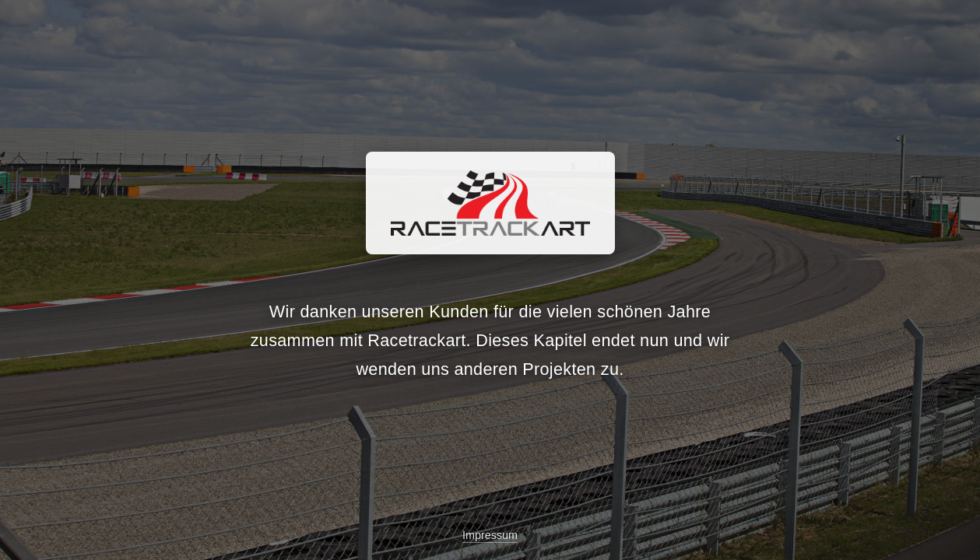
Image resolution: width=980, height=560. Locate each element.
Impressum (490, 535)
